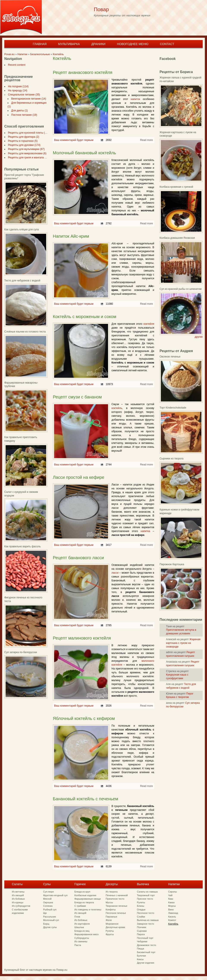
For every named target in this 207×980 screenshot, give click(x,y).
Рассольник (49, 917)
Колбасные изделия (85, 895)
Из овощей (18, 895)
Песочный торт (145, 938)
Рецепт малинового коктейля (82, 638)
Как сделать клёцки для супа (22, 229)
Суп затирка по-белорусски (21, 652)
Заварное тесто (146, 924)
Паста (78, 945)
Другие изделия (146, 963)
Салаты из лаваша (147, 892)
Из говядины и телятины (88, 910)
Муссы (109, 902)
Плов (77, 917)
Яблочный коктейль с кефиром (84, 718)
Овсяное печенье (170, 357)
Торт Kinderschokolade (173, 408)
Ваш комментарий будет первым (74, 140)
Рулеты (110, 931)
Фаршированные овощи (88, 899)
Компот (172, 920)
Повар (101, 9)
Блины (141, 906)
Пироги (141, 934)
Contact (167, 44)
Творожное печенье (116, 906)
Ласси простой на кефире (79, 477)
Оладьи (141, 910)
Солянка (48, 906)
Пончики (142, 927)
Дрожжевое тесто (147, 945)
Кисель (172, 917)
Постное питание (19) (23, 115)
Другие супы (50, 927)
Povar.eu (9, 54)
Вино (171, 910)
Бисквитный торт (146, 952)
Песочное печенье (116, 913)
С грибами (80, 906)
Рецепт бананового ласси (78, 558)
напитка (145, 531)
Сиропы (172, 892)
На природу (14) (17, 91)
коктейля (149, 324)
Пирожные (111, 917)
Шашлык (79, 927)
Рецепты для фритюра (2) (23, 137)
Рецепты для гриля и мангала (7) (27, 158)
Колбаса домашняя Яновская (177, 238)
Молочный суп (51, 920)
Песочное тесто (146, 913)
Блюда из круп (82, 892)
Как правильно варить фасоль (23, 546)
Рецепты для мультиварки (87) (25, 149)
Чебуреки (142, 941)
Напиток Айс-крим (71, 236)
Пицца (140, 949)
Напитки (22, 54)
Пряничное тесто (115, 899)
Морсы (172, 906)
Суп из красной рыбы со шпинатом (180, 289)
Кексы (140, 959)
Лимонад (173, 913)
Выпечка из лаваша (148, 920)
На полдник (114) (17, 86)
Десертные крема (115, 927)
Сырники (142, 931)
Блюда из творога (84, 902)
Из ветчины (18, 892)
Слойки (141, 917)
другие (199, 337)
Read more (147, 140)
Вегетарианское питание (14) (28, 99)
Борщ (46, 924)
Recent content (16, 65)
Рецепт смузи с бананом (77, 397)
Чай (170, 895)
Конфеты (111, 910)
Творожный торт (146, 895)
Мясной (47, 899)
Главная (40, 44)
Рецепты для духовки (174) (23, 145)
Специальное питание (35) (23, 95)
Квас (171, 899)
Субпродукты (82, 938)
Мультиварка (69, 44)
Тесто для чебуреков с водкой (22, 281)
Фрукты (110, 934)
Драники (99, 44)
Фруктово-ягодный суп (55, 895)
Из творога (112, 892)
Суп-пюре (49, 892)
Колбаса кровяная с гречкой (176, 187)
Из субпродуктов (21, 906)
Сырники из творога (172, 459)
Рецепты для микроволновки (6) (26, 153)
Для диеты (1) (19, 111)
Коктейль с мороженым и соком (85, 317)
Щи (45, 913)
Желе (109, 920)
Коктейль (58, 54)
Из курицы (18, 902)
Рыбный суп (50, 910)
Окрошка (48, 902)
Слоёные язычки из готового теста (25, 332)
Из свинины (81, 941)
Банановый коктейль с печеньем (85, 799)
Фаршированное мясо (86, 934)
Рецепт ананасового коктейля (83, 72)
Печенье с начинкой (117, 895)
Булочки (141, 956)
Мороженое (112, 924)
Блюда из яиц (82, 931)
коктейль (117, 408)
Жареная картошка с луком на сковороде (183, 643)
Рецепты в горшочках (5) (22, 141)
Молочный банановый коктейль (84, 153)
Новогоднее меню (133, 44)
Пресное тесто (145, 899)
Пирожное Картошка (172, 564)
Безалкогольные (40, 54)
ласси (115, 573)
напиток (135, 99)
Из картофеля (82, 924)
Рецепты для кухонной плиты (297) (28, 133)
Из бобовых (18, 899)
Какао (171, 902)
